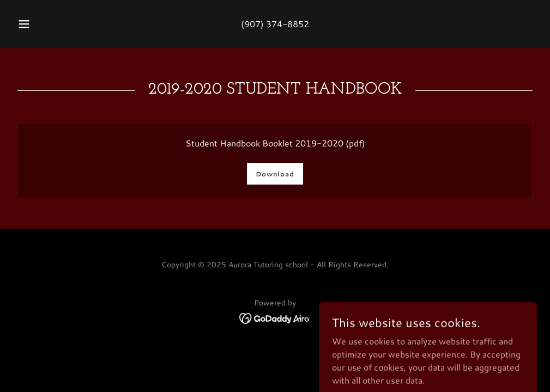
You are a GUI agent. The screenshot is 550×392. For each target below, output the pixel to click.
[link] (275, 317)
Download (275, 174)
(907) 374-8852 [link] (275, 24)
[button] (37, 24)
